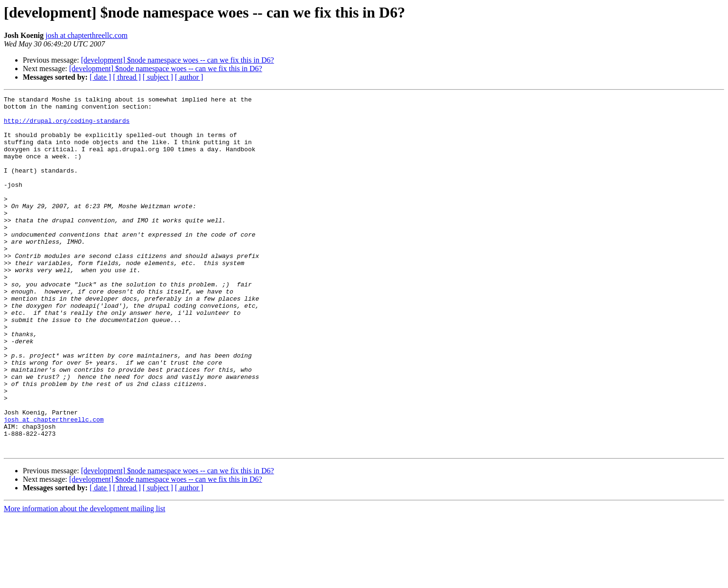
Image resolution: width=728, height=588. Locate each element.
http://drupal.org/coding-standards (67, 126)
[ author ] (189, 77)
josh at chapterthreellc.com (87, 35)
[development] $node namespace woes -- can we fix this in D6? (178, 60)
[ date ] (100, 77)
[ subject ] (158, 77)
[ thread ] (127, 77)
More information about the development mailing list (84, 580)
